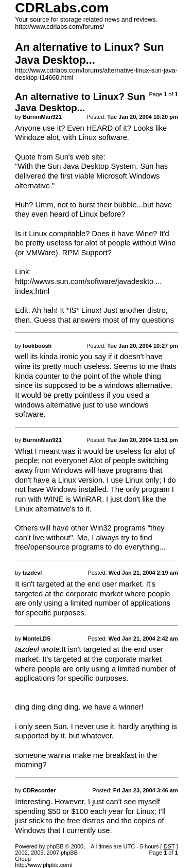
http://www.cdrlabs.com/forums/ (59, 27)
